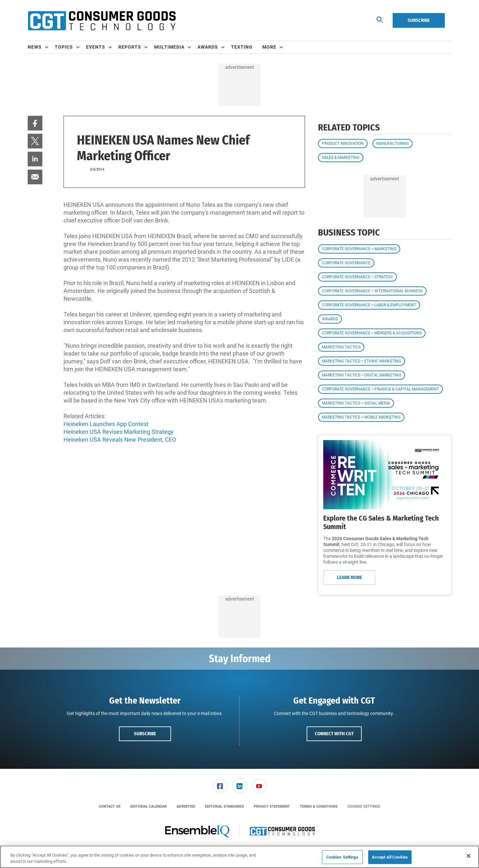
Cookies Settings (364, 807)
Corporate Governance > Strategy (357, 277)
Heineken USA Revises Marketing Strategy (119, 432)
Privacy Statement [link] (272, 807)
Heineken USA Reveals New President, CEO (120, 440)
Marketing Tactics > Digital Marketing (362, 375)
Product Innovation (343, 144)
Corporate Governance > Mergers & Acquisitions (372, 333)
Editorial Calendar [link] (149, 807)
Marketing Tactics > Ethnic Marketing (362, 361)
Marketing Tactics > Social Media (356, 403)
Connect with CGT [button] (334, 734)
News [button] (35, 47)
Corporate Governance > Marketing (359, 249)
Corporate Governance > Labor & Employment (369, 305)
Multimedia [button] (169, 47)
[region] (239, 857)
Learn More (349, 577)
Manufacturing (392, 144)
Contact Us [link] (110, 807)
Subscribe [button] (145, 734)
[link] (35, 123)
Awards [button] (208, 47)
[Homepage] (102, 21)
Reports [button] (130, 47)
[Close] (469, 856)
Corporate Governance (346, 263)
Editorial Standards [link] (225, 807)
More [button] (269, 47)
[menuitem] (41, 47)
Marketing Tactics (341, 347)
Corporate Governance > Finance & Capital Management (380, 389)
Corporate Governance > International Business (372, 291)
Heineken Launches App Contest (106, 424)
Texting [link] (242, 47)
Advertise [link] (186, 807)
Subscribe (419, 20)
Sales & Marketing (341, 158)
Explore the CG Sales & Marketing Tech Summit (381, 522)
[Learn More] (385, 475)
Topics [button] (64, 47)
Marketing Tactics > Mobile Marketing (361, 417)
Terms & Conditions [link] (319, 807)
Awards (330, 319)
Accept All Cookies (390, 857)
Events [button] (96, 47)
